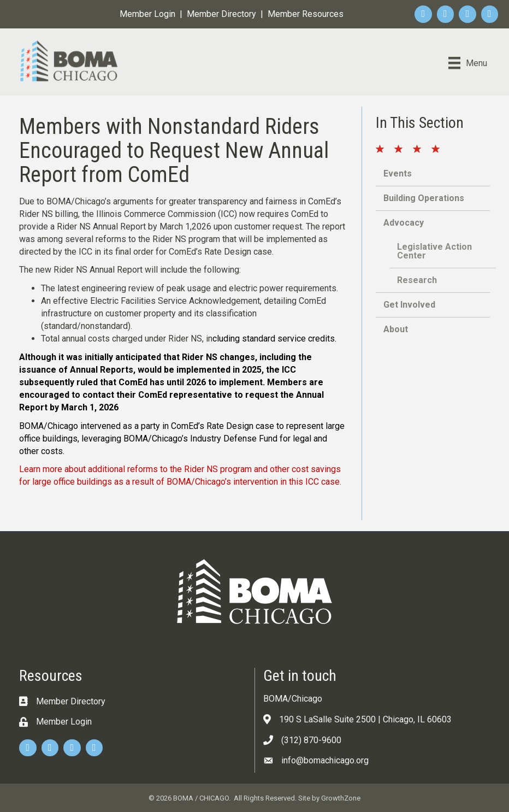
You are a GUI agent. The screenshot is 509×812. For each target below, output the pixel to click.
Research (417, 280)
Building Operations (424, 198)
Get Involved (409, 305)
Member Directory (221, 14)
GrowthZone (341, 798)
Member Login (147, 14)
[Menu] (468, 63)
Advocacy (404, 223)
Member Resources (306, 14)
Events (398, 173)
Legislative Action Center (434, 251)
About (396, 329)
